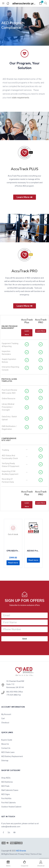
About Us (5, 744)
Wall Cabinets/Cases (10, 790)
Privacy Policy (24, 854)
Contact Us (6, 748)
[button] (41, 3)
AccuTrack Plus (27, 321)
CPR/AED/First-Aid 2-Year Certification (13, 551)
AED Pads (5, 786)
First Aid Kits (6, 798)
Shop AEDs (6, 778)
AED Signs (6, 794)
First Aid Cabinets (8, 803)
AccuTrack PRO (24, 271)
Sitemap (5, 761)
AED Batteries (7, 782)
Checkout (5, 723)
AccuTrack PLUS (25, 169)
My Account (6, 714)
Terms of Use (36, 854)
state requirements (21, 98)
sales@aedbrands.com (11, 827)
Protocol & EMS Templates (9, 380)
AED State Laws (8, 752)
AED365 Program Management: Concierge (33, 551)
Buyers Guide (7, 740)
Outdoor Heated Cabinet (11, 807)
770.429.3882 (12, 695)
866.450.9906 (12, 692)
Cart (3, 718)
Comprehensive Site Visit (9, 440)
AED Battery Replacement (12, 756)
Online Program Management (9, 327)
